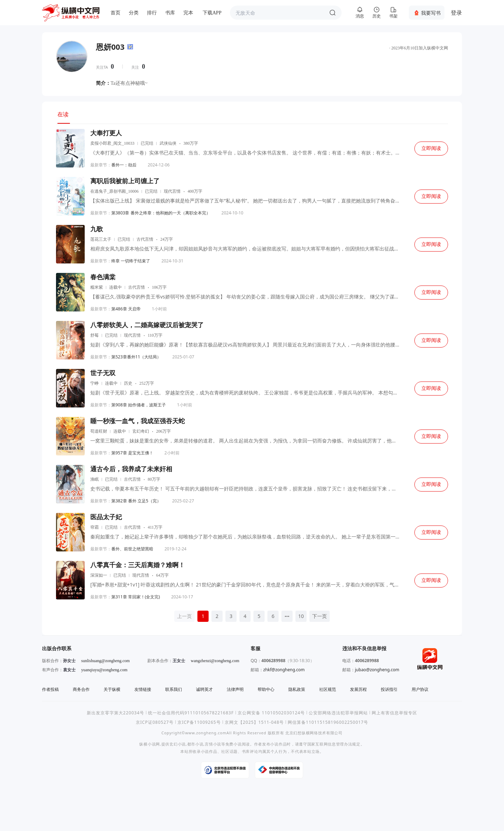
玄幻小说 (178, 744)
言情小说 (213, 744)
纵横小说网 (150, 744)
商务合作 (81, 689)
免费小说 (234, 744)
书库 (170, 13)
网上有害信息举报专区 (394, 713)
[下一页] (320, 616)
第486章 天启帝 (126, 309)
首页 (115, 13)
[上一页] (184, 616)
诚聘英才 (204, 689)
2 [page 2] (217, 616)
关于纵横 (112, 689)
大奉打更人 (106, 133)
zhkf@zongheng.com (284, 670)
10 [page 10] (301, 616)
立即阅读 (431, 148)
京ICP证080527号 (155, 722)
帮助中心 (266, 689)
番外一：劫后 (124, 165)
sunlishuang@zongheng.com (106, 661)
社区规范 (328, 689)
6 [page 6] (273, 616)
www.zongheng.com (206, 733)
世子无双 (103, 373)
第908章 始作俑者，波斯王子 (139, 405)
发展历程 (358, 689)
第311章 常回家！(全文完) (136, 597)
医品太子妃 (106, 517)
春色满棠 (103, 277)
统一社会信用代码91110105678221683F (191, 713)
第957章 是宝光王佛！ (132, 453)
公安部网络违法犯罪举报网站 (338, 713)
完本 (188, 13)
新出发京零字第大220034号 (115, 713)
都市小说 (195, 744)
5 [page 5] (259, 616)
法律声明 (235, 689)
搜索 (332, 13)
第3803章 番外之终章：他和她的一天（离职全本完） (161, 213)
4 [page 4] (245, 616)
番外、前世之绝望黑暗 (132, 549)
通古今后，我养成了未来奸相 (131, 469)
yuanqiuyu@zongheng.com (104, 670)
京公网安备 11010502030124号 (271, 713)
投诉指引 (389, 689)
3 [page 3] (231, 616)
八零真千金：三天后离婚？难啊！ (138, 565)
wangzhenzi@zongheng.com (215, 661)
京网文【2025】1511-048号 (254, 722)
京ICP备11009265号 (199, 722)
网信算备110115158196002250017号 (328, 722)
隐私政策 (297, 689)
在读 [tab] (63, 114)
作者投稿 (50, 689)
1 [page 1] (203, 616)
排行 (152, 13)
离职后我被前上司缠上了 (125, 181)
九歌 (97, 229)
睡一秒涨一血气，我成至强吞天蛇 (138, 421)
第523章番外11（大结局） (136, 357)
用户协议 (420, 689)
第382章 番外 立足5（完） (136, 501)
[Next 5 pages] (287, 616)
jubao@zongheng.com (377, 670)
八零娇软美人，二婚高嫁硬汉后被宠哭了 (147, 325)
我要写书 (431, 13)
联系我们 (174, 689)
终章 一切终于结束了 (131, 261)
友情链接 (143, 689)
